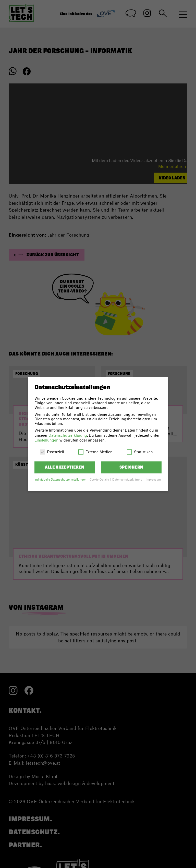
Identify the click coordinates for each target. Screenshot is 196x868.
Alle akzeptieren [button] (65, 467)
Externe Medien (95, 452)
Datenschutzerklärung (68, 435)
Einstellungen (46, 440)
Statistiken (140, 452)
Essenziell (52, 452)
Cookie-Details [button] (100, 479)
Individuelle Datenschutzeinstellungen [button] (60, 479)
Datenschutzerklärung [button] (128, 479)
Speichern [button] (131, 467)
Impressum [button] (153, 479)
